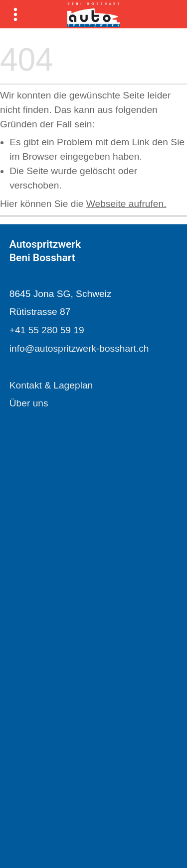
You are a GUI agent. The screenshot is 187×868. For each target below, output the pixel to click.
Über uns (29, 403)
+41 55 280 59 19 (47, 330)
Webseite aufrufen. (126, 204)
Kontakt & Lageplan (51, 385)
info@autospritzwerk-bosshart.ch (79, 348)
